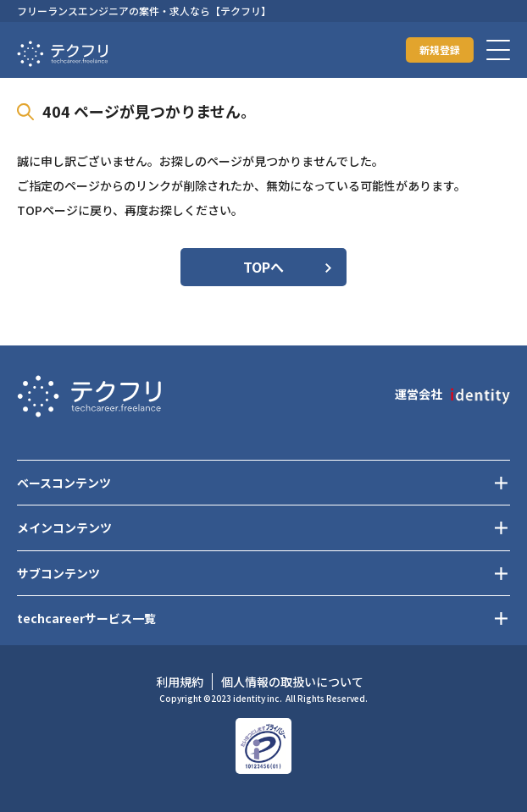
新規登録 (440, 50)
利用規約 (180, 682)
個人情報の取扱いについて (292, 682)
